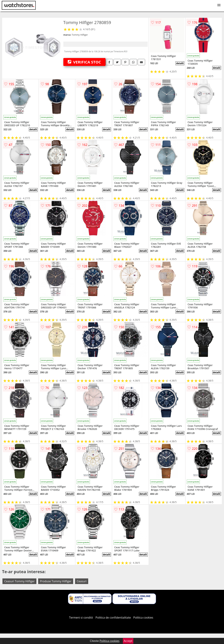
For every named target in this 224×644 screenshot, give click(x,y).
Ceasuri (82, 581)
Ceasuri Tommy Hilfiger (19, 581)
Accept (128, 641)
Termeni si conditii (81, 618)
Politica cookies (143, 618)
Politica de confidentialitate (113, 618)
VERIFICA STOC (84, 62)
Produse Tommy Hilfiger (56, 581)
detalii (180, 63)
